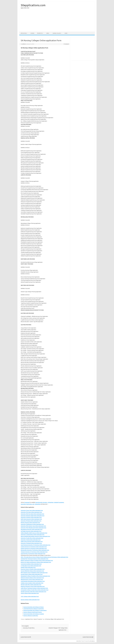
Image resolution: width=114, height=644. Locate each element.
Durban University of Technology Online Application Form (34, 548)
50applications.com (33, 5)
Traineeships (37, 504)
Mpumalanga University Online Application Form (32, 529)
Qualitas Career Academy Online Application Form (32, 583)
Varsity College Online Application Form (30, 593)
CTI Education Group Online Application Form (31, 566)
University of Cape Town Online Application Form (32, 510)
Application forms (29, 619)
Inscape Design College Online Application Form (32, 574)
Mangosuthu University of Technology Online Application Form (35, 550)
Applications (24, 33)
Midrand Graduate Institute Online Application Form (32, 578)
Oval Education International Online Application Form (33, 581)
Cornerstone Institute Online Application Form (31, 564)
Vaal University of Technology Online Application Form (33, 554)
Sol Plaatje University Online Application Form (31, 531)
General (35, 619)
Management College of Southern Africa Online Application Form (35, 576)
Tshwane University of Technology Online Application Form (34, 552)
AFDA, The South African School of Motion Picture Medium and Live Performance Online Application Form (44, 557)
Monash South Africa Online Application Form (31, 585)
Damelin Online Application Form (28, 567)
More (66, 33)
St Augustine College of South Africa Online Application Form (35, 590)
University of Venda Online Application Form (31, 540)
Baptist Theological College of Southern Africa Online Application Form (37, 561)
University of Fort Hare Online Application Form (31, 512)
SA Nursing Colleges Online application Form (55, 619)
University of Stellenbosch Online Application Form (32, 524)
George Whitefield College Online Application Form (32, 571)
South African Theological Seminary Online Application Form (34, 588)
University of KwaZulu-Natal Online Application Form (33, 516)
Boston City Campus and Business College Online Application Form (36, 562)
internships (23, 504)
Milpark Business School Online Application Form (32, 580)
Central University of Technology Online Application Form (34, 547)
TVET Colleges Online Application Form (30, 596)
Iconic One (79, 641)
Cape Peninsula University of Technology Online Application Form (36, 545)
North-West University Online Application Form (31, 519)
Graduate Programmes (59, 502)
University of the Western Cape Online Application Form (33, 526)
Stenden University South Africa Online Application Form (33, 592)
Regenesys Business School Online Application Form (33, 586)
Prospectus (40, 33)
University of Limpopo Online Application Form (31, 517)
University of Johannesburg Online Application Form (33, 535)
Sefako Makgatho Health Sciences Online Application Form (34, 533)
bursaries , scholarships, (48, 502)
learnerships (29, 504)
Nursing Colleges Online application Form (30, 600)
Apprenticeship (39, 502)
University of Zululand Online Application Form (31, 543)
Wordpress (92, 641)
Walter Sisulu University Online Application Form (32, 542)
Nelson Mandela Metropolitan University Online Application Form (35, 536)
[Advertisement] (57, 20)
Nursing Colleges (57, 33)
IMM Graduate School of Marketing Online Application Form (34, 573)
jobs (33, 504)
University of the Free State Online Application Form (32, 514)
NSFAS (48, 33)
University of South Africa (28, 628)
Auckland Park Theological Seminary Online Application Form (34, 559)
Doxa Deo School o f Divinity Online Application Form (33, 569)
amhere (24, 44)
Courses (32, 33)
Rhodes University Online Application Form (30, 523)
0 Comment (66, 44)
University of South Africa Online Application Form (32, 538)
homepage (27, 502)
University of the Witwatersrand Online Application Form (33, 528)
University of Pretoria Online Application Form (31, 521)
